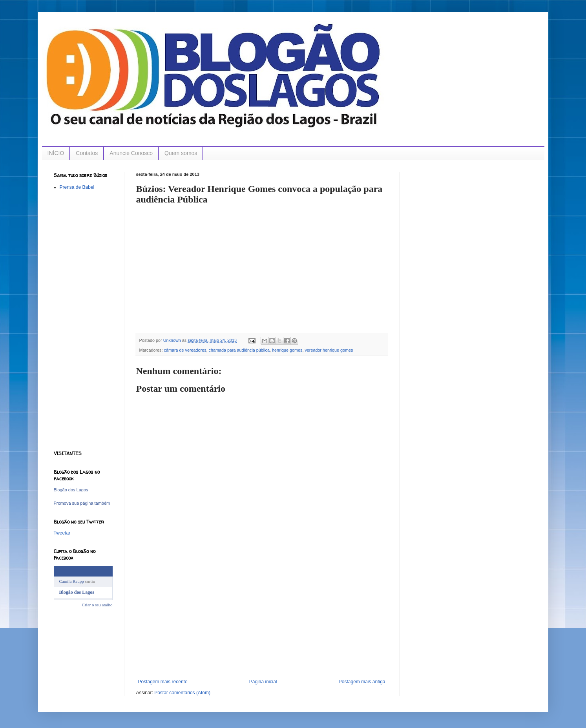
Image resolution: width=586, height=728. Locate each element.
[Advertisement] (262, 620)
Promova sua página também (82, 503)
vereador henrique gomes (329, 350)
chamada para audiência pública (239, 350)
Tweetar (62, 533)
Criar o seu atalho (97, 605)
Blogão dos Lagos (71, 490)
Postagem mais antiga (362, 682)
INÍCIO (56, 153)
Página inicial (263, 682)
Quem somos (181, 153)
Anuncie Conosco (131, 153)
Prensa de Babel (77, 187)
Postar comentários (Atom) (182, 693)
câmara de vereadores (185, 350)
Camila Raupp (72, 581)
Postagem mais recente (163, 682)
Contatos (87, 153)
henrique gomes (287, 350)
